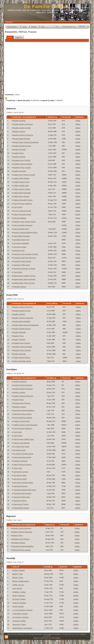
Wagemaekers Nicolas (21, 508)
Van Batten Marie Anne (21, 240)
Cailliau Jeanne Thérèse (22, 189)
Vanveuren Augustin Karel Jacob (25, 490)
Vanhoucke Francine (20, 486)
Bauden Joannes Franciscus (23, 135)
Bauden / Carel (18, 574)
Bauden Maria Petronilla (22, 139)
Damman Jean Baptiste (22, 443)
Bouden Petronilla (20, 171)
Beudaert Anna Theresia (22, 160)
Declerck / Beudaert (19, 603)
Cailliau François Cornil (21, 182)
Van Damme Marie (20, 247)
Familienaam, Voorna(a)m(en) (24, 117)
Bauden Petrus (19, 153)
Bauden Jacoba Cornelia (22, 128)
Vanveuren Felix (19, 251)
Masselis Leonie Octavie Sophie (24, 222)
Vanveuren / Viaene (19, 624)
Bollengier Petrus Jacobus (22, 414)
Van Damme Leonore (21, 472)
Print (57, 27)
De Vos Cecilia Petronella (22, 211)
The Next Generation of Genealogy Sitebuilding (44, 634)
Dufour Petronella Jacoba (22, 214)
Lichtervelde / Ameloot (20, 614)
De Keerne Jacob (19, 450)
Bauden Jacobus (19, 131)
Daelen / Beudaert (19, 596)
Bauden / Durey (18, 578)
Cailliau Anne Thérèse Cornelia (24, 175)
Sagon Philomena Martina (22, 465)
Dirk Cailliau (56, 638)
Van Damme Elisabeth (21, 243)
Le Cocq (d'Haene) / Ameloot (22, 610)
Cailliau (78, 121)
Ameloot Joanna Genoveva (23, 385)
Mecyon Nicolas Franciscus (23, 225)
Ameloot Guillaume (20, 382)
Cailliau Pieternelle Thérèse (23, 200)
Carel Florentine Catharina (23, 204)
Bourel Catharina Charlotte (23, 418)
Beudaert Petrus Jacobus (22, 168)
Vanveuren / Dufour (19, 621)
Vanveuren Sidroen (20, 501)
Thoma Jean (18, 468)
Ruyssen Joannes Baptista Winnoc (25, 233)
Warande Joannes (20, 287)
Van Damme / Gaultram (21, 617)
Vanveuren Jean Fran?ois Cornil (25, 258)
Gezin (16, 567)
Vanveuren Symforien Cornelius (24, 269)
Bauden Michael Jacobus (22, 146)
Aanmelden (12, 27)
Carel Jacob (18, 432)
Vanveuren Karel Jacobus (22, 261)
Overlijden (51, 378)
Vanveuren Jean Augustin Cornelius (26, 254)
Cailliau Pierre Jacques (21, 196)
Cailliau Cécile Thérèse (21, 178)
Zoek (25, 27)
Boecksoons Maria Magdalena (24, 410)
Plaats (10, 37)
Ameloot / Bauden (19, 570)
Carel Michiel (18, 207)
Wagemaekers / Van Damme (22, 628)
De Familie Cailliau (47, 6)
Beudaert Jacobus (20, 407)
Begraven (50, 525)
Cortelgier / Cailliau (19, 592)
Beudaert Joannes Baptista (23, 164)
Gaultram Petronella (20, 461)
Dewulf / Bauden (18, 606)
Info (43, 27)
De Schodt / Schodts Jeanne (23, 454)
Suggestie (19, 37)
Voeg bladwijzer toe (69, 27)
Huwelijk (48, 567)
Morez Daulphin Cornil (21, 229)
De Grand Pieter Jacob (21, 447)
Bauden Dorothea (19, 121)
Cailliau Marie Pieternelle (22, 193)
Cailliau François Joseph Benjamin (25, 425)
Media (34, 27)
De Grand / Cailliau (19, 599)
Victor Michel (18, 272)
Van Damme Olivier (20, 479)
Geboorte (52, 117)
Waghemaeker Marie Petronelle (24, 279)
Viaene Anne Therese (21, 504)
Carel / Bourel (17, 588)
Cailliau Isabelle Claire (21, 186)
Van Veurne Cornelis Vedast (23, 483)
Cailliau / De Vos (18, 585)
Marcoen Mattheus (20, 218)
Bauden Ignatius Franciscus (23, 124)
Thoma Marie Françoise (22, 236)
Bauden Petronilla (20, 150)
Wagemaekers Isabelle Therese (24, 276)
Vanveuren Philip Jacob (22, 265)
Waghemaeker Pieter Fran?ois (24, 283)
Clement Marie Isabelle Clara (23, 439)
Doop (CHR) (52, 303)
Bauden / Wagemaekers (21, 581)
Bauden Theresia (19, 157)
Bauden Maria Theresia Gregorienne (26, 142)
